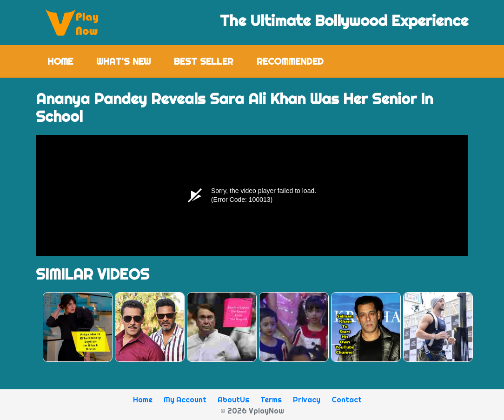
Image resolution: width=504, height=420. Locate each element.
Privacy (307, 400)
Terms (271, 400)
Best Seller (204, 61)
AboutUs (233, 400)
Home (66, 61)
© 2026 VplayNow (252, 411)
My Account (185, 400)
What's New (123, 61)
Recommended (290, 61)
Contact (347, 400)
